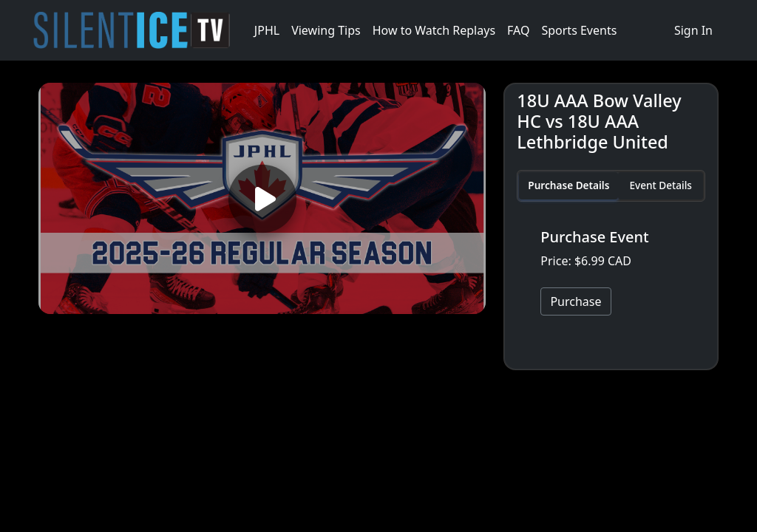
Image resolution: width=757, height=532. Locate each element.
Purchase (576, 301)
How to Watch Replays (434, 30)
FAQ (518, 30)
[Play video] (262, 198)
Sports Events (579, 30)
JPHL (267, 30)
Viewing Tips (326, 30)
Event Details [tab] (660, 185)
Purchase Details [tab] (568, 185)
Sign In (693, 30)
